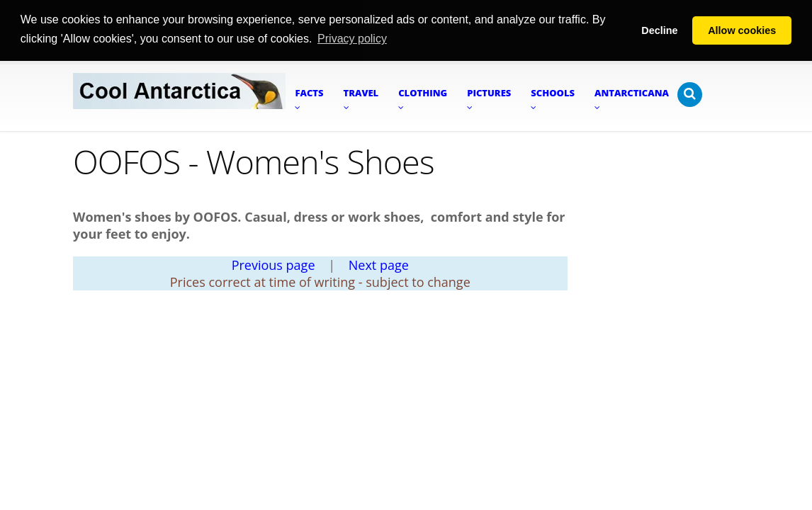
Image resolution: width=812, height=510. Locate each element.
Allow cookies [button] (742, 30)
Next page (379, 264)
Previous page (274, 264)
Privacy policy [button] (352, 39)
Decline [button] (659, 30)
